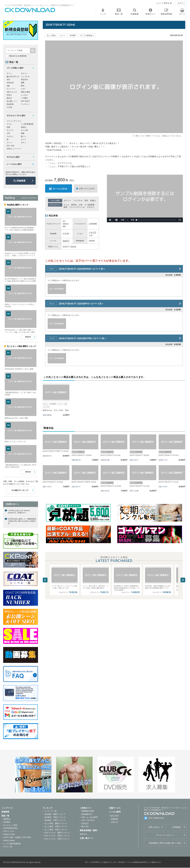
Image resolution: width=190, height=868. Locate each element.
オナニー (67, 201)
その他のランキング (20, 490)
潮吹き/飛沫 (25, 92)
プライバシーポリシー (165, 835)
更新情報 (114, 819)
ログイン (181, 3)
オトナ (24, 139)
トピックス (114, 816)
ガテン (24, 143)
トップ (103, 14)
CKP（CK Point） (89, 820)
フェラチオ (78, 201)
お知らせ (114, 822)
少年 (81, 205)
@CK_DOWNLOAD (156, 818)
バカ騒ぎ (24, 98)
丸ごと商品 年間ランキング (56, 830)
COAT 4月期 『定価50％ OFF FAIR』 (18, 837)
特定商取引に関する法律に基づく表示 (165, 843)
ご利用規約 (176, 827)
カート (182, 14)
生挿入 (93, 201)
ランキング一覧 (51, 811)
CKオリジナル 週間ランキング (57, 833)
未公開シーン (12, 101)
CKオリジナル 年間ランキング (57, 839)
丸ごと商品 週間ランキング (56, 823)
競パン (24, 136)
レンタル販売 (115, 812)
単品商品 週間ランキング (55, 814)
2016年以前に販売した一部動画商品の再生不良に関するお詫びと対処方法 (22, 521)
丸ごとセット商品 (10, 825)
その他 (9, 107)
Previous (45, 580)
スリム (66, 205)
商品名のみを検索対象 (18, 56)
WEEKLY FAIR (9, 834)
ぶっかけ (24, 95)
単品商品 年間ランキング (55, 820)
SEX (86, 201)
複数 (23, 83)
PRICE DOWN (9, 841)
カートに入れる (60, 189)
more (28, 337)
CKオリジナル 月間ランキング (57, 836)
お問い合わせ (154, 827)
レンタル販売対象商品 (12, 844)
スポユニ (91, 207)
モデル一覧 (8, 847)
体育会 (74, 205)
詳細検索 (21, 181)
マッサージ (25, 104)
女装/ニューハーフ (14, 149)
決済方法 (85, 823)
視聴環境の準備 (88, 811)
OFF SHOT (25, 101)
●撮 (8, 86)
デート (9, 73)
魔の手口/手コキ (13, 77)
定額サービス (115, 808)
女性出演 (10, 83)
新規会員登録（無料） (89, 830)
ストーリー (11, 89)
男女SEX (24, 80)
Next (183, 580)
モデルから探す (13, 157)
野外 (23, 86)
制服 (23, 133)
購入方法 (85, 826)
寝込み (9, 98)
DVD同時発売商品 (10, 828)
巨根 (8, 127)
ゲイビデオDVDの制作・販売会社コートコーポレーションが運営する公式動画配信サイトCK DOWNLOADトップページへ (30, 10)
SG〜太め (11, 146)
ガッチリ (10, 130)
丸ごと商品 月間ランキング (56, 826)
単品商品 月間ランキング (55, 817)
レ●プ (23, 89)
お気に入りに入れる (87, 188)
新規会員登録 (166, 14)
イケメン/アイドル (77, 207)
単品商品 (7, 822)
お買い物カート (86, 838)
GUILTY (66, 241)
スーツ (9, 143)
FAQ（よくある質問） (90, 817)
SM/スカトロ (12, 92)
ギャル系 (24, 130)
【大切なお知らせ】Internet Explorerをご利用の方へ (19, 512)
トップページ (7, 808)
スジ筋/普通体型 (27, 124)
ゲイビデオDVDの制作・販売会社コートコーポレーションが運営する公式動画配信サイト (40, 5)
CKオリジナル (9, 831)
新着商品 (7, 819)
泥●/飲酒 (10, 104)
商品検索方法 (87, 814)
